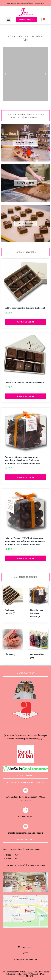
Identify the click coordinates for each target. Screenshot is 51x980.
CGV (26, 953)
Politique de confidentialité (26, 959)
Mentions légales (26, 947)
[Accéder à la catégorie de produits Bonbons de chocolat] (13, 602)
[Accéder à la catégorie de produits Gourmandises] (38, 646)
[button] (8, 20)
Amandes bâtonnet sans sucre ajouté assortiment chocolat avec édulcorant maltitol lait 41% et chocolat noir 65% (22, 460)
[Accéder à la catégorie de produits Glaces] (13, 645)
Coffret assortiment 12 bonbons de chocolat (25, 308)
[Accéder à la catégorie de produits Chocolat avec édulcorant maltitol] (38, 604)
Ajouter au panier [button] (26, 322)
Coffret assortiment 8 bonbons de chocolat (24, 383)
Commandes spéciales (25, 3)
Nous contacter (39, 3)
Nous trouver (11, 3)
